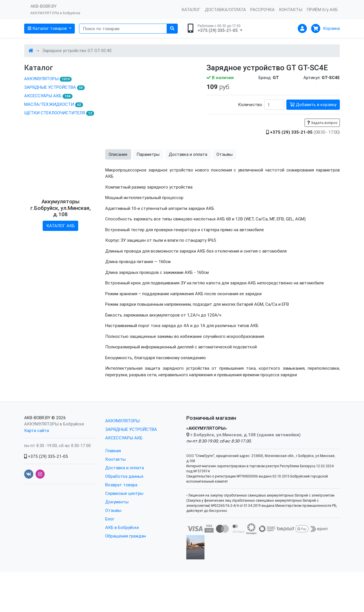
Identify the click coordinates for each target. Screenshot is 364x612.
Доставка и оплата (125, 492)
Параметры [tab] (148, 178)
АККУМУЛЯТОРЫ (48, 79)
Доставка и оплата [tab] (188, 178)
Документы (117, 526)
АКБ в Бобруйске (122, 551)
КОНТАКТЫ (291, 10)
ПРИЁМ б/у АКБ (322, 10)
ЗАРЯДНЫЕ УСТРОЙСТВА (54, 87)
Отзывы (113, 534)
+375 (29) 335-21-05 (46, 480)
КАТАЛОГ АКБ (61, 250)
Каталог (39, 68)
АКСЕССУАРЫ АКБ (48, 96)
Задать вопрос (322, 123)
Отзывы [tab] (225, 178)
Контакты (115, 483)
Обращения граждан (126, 560)
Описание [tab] (118, 178)
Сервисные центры (124, 517)
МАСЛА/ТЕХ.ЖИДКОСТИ (54, 104)
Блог (110, 543)
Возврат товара (121, 509)
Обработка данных (124, 500)
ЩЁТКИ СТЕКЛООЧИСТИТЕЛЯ (59, 113)
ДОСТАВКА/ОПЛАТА (225, 10)
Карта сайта (37, 454)
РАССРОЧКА (262, 10)
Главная (113, 474)
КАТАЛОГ (191, 10)
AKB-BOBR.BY (37, 441)
